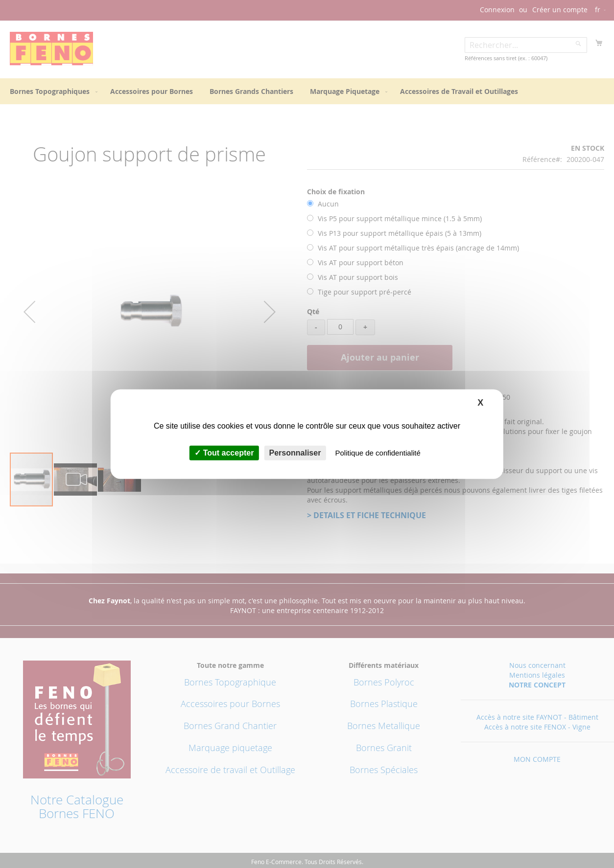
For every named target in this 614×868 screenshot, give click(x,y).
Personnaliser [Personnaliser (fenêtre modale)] (295, 453)
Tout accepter (224, 453)
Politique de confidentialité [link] (378, 453)
